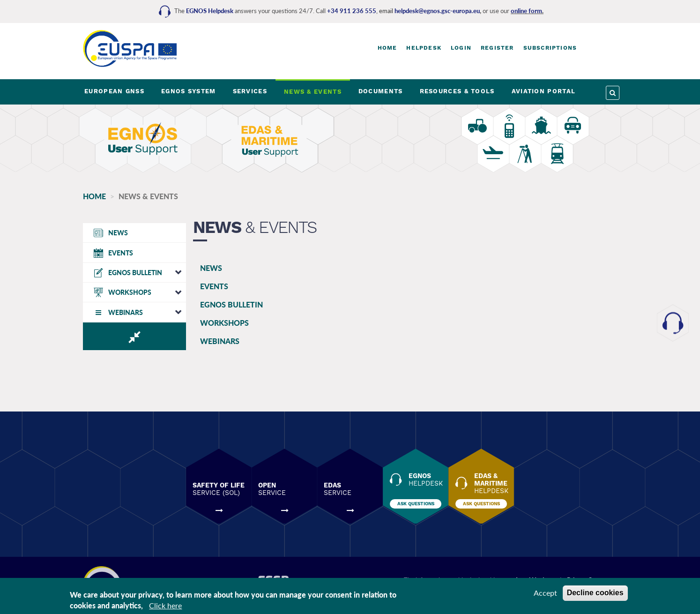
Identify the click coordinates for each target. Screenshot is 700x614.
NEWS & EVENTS (313, 92)
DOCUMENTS (381, 91)
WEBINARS (220, 341)
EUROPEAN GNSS (114, 91)
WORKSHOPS (224, 323)
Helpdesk (424, 48)
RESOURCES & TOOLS (457, 91)
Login (461, 48)
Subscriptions (550, 48)
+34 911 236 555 (352, 11)
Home (387, 48)
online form (526, 11)
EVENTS (214, 286)
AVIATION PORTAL (544, 91)
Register (497, 48)
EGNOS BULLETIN (231, 304)
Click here (165, 605)
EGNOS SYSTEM (189, 91)
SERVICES (250, 91)
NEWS (211, 268)
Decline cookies (595, 593)
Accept (545, 593)
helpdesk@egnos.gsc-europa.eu (437, 11)
